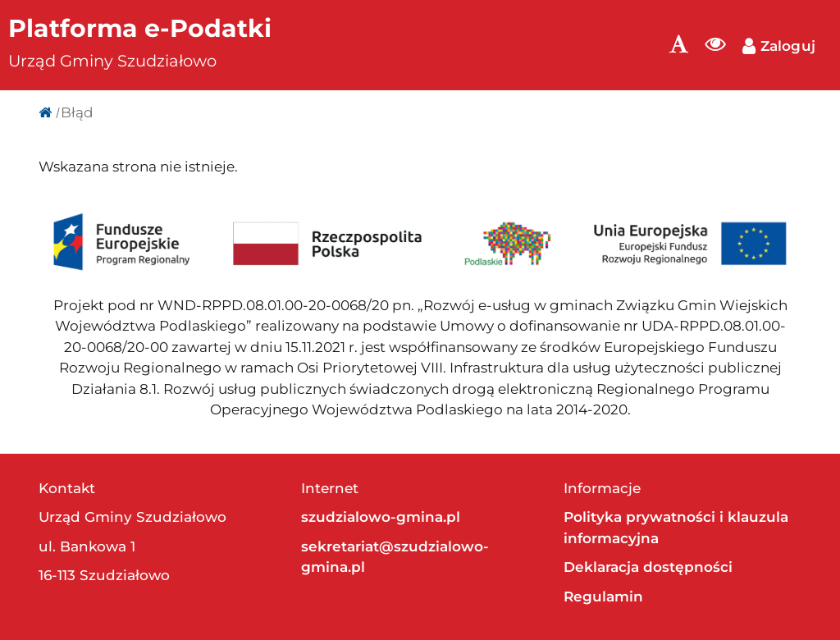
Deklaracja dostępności (648, 567)
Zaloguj (779, 46)
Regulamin (603, 597)
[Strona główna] (45, 112)
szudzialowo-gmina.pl (381, 517)
